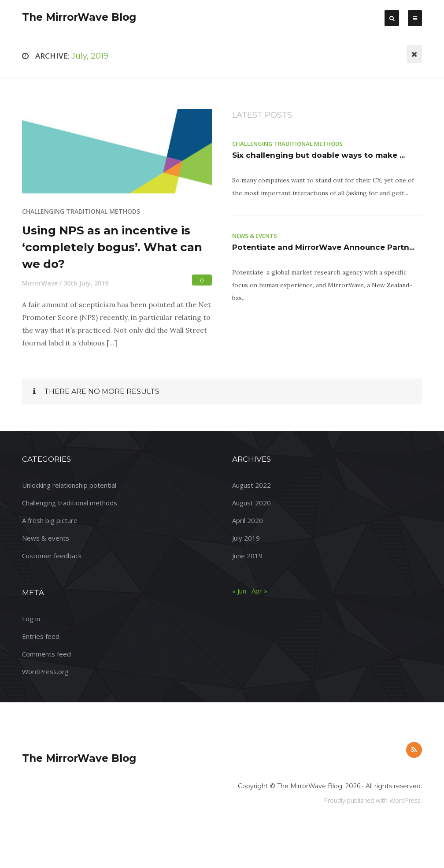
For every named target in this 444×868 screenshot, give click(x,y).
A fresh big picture (50, 520)
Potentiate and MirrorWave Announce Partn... (323, 247)
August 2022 (252, 485)
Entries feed (41, 636)
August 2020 (252, 503)
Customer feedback (52, 556)
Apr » (259, 591)
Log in (31, 619)
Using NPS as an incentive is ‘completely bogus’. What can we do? (112, 247)
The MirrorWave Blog (79, 17)
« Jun (239, 591)
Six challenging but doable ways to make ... (318, 155)
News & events (255, 236)
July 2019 (246, 538)
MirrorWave (40, 283)
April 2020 (248, 520)
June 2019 (247, 556)
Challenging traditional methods (81, 211)
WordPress (405, 800)
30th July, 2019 (86, 283)
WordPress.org (45, 671)
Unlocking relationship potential (69, 485)
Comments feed (46, 654)
